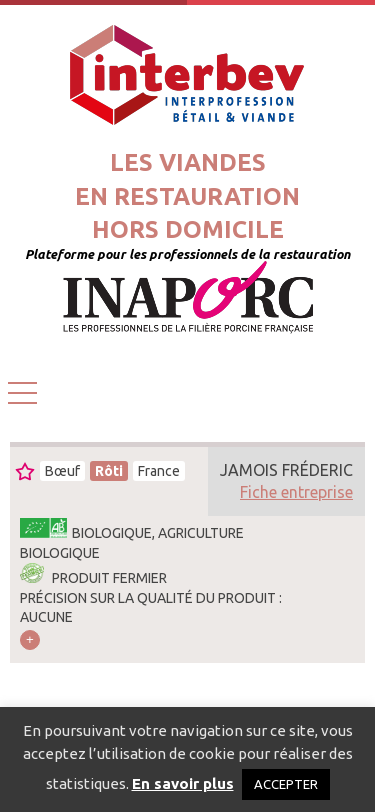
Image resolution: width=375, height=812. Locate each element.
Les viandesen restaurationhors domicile (187, 196)
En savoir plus (183, 783)
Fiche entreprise (296, 492)
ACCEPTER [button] (286, 784)
